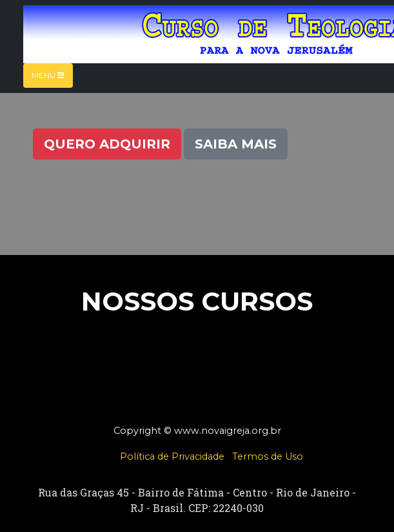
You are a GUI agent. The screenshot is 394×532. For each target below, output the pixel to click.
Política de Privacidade (172, 456)
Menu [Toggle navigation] (48, 75)
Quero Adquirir (107, 144)
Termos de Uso (268, 456)
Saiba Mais (236, 144)
